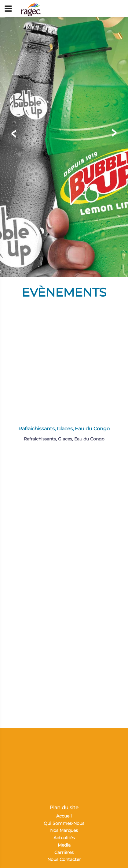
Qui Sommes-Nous (64, 823)
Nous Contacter (64, 859)
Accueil (64, 816)
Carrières (64, 852)
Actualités (64, 838)
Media (64, 845)
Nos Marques (64, 830)
